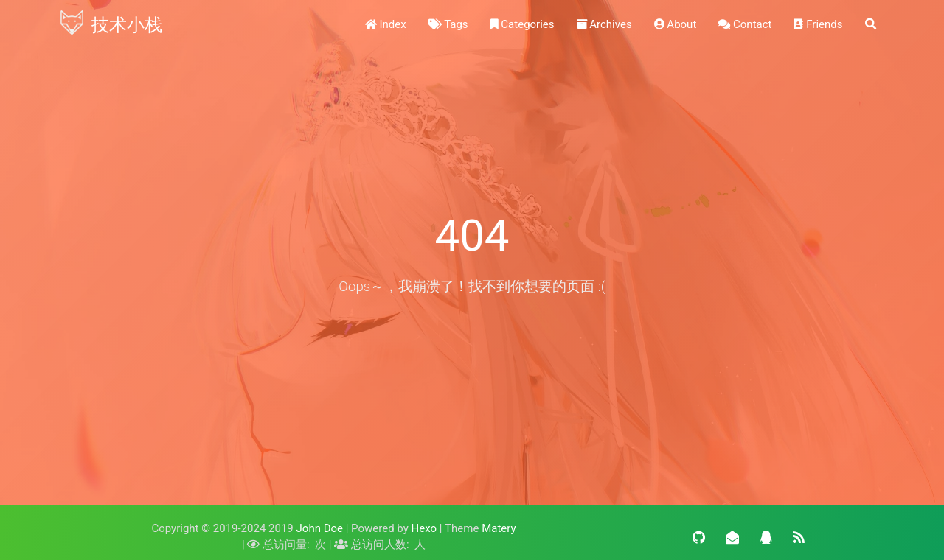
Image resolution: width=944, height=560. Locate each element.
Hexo (424, 528)
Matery (499, 528)
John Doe (320, 528)
